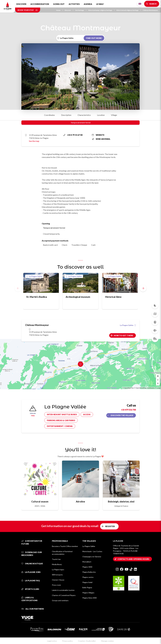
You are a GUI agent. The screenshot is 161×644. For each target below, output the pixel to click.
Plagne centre (88, 577)
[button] (143, 288)
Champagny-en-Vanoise (92, 557)
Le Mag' (100, 4)
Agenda (88, 4)
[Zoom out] (158, 380)
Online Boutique (32, 564)
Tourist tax (56, 559)
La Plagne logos (58, 570)
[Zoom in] (158, 376)
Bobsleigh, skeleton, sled (121, 501)
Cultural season (40, 501)
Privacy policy (67, 641)
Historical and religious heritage (129, 10)
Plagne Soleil (87, 582)
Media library (57, 564)
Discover (21, 4)
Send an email (101, 139)
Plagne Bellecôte (89, 572)
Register (110, 526)
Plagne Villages (88, 593)
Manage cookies (107, 641)
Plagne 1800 (87, 567)
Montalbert (87, 562)
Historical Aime (113, 297)
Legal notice (52, 641)
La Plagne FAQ (31, 581)
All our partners (33, 609)
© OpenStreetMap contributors (144, 388)
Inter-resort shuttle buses (62, 414)
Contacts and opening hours (133, 559)
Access (87, 414)
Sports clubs (30, 589)
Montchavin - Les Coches (92, 551)
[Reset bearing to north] (158, 384)
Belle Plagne (87, 587)
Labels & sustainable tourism (63, 590)
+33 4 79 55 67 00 (73, 135)
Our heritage (81, 10)
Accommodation (40, 4)
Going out (59, 4)
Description (66, 115)
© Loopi (158, 388)
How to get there (123, 335)
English (140, 4)
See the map (34, 141)
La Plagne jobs (31, 572)
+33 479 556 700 (128, 410)
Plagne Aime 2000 (89, 598)
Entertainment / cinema (60, 426)
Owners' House (58, 580)
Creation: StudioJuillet (87, 641)
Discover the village (122, 415)
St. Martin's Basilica (37, 297)
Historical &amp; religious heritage (101, 10)
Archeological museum (78, 297)
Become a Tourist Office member (65, 546)
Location (101, 115)
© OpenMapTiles (128, 388)
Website (98, 135)
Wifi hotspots (57, 575)
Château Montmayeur (150, 10)
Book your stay (28, 10)
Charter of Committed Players (64, 595)
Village (114, 115)
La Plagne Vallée (34, 276)
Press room (56, 585)
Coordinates (49, 115)
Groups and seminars (60, 600)
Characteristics (84, 115)
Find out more (94, 38)
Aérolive (80, 501)
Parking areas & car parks (61, 420)
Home (60, 10)
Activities (74, 4)
